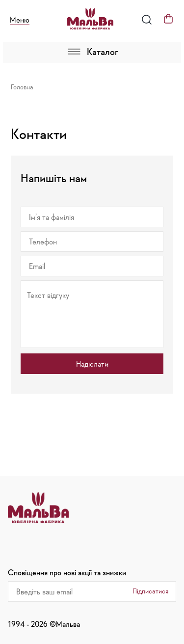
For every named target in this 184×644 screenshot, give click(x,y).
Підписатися (150, 591)
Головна (22, 87)
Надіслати (92, 364)
